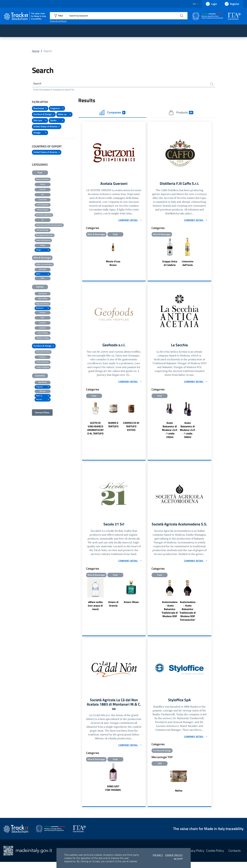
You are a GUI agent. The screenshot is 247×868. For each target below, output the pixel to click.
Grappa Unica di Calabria (170, 264)
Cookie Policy (174, 855)
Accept (178, 859)
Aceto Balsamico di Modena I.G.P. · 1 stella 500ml (188, 431)
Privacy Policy (195, 857)
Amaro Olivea (131, 603)
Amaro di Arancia (113, 605)
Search (38, 84)
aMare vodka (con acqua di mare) (95, 607)
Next (144, 424)
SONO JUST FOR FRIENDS (113, 795)
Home (36, 51)
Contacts (234, 857)
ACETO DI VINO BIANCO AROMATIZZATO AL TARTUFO (95, 429)
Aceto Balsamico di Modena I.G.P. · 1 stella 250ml (170, 431)
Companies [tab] (112, 113)
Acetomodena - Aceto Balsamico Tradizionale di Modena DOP (170, 615)
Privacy (158, 855)
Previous (84, 424)
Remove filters (42, 413)
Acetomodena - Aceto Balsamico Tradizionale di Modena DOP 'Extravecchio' (188, 617)
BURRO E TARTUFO (113, 426)
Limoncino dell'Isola (188, 264)
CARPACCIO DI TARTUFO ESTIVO (131, 427)
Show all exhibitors (58, 21)
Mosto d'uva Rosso (113, 264)
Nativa (179, 797)
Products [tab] (181, 113)
